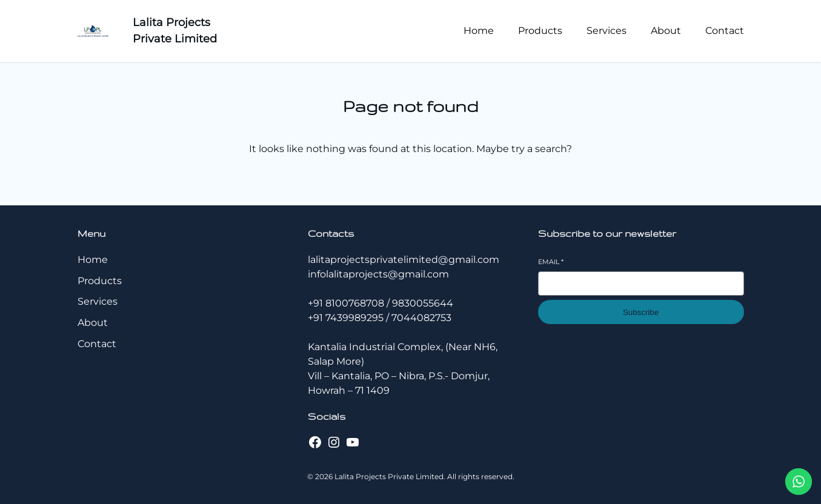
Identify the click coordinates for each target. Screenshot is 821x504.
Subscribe (641, 312)
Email (551, 262)
